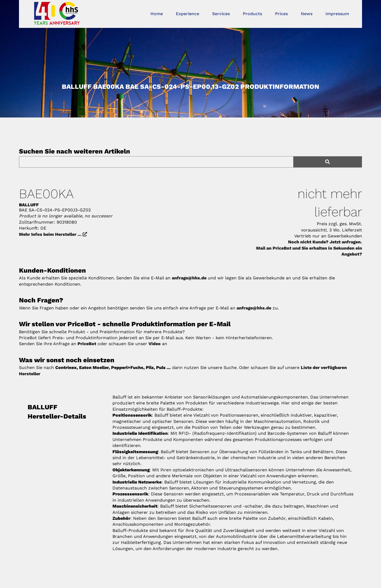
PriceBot (87, 344)
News (307, 14)
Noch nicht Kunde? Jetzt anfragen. (325, 242)
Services (221, 14)
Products (252, 14)
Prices (281, 14)
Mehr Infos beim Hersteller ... (53, 234)
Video (155, 344)
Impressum (337, 14)
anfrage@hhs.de (189, 278)
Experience (188, 14)
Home (157, 14)
